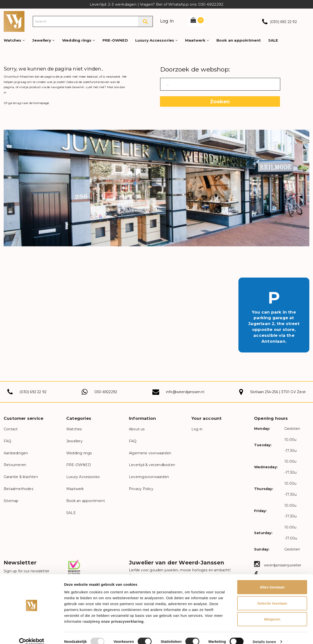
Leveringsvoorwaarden (149, 477)
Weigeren (272, 612)
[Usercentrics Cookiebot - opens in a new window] (32, 634)
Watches (14, 40)
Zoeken (220, 102)
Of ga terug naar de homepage (26, 103)
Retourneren (15, 465)
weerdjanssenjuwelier (278, 565)
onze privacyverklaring (123, 614)
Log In (167, 21)
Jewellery (44, 40)
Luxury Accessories (156, 40)
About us (137, 429)
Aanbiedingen (16, 453)
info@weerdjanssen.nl (185, 392)
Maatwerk (197, 40)
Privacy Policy (141, 489)
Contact (11, 429)
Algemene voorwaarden (150, 453)
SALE (273, 40)
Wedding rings (79, 40)
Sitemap (11, 501)
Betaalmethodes (18, 489)
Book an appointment (239, 40)
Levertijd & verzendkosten (152, 465)
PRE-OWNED (115, 40)
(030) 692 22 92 (283, 22)
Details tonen (264, 634)
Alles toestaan (272, 580)
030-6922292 (106, 392)
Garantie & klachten (21, 477)
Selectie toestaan (272, 596)
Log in (197, 429)
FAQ (8, 441)
